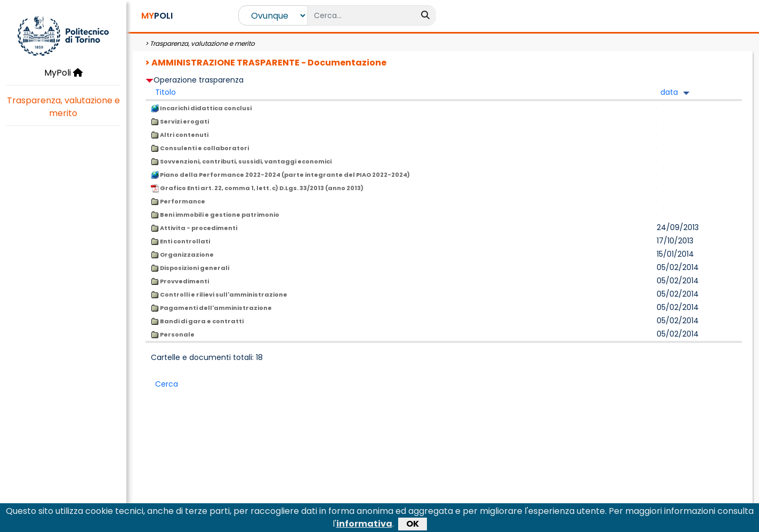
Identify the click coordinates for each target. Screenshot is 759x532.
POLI (157, 16)
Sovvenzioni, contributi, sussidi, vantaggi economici (241, 161)
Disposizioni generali (190, 268)
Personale (173, 334)
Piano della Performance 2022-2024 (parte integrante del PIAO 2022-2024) (280, 175)
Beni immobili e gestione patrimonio (215, 215)
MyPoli (63, 73)
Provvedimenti (180, 281)
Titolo (165, 92)
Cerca (167, 384)
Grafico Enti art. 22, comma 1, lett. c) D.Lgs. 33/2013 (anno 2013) (257, 188)
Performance (178, 201)
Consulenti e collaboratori (200, 148)
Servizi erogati (180, 121)
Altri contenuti (180, 135)
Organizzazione (182, 255)
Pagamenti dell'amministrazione (211, 308)
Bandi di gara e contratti (197, 321)
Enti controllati (180, 241)
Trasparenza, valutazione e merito (63, 107)
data (669, 92)
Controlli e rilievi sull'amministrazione (219, 294)
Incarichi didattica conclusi (201, 108)
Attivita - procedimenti (194, 228)
